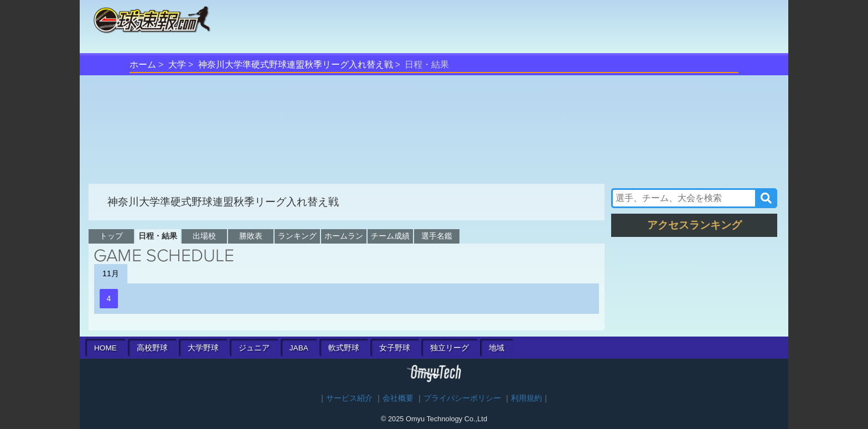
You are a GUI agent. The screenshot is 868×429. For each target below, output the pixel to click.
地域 (497, 348)
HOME (105, 348)
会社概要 (398, 398)
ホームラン (344, 236)
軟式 (344, 348)
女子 (395, 348)
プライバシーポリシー (462, 398)
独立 (449, 348)
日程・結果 (158, 236)
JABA (299, 348)
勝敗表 (251, 236)
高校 (152, 348)
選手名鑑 (437, 236)
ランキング (297, 236)
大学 (177, 64)
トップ (111, 236)
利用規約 (526, 398)
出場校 (204, 236)
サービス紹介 (349, 398)
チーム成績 (390, 236)
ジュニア (254, 348)
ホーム (143, 64)
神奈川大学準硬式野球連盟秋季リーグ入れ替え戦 (296, 64)
